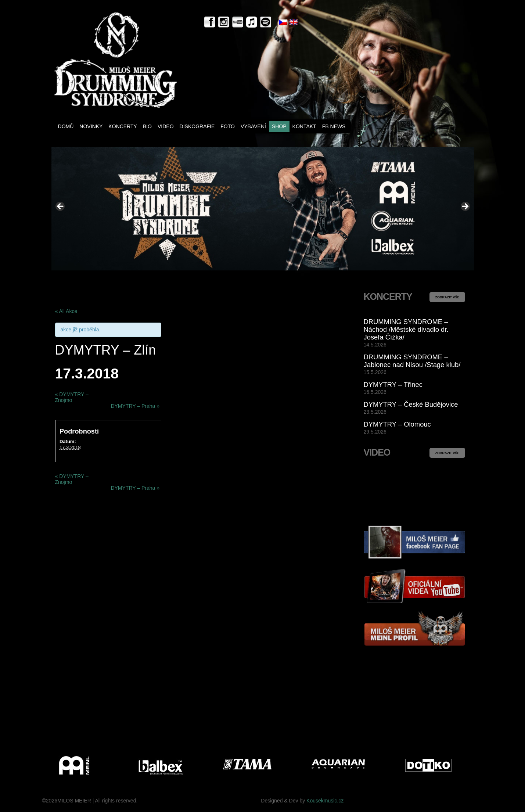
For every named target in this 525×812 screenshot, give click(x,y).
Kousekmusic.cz (325, 801)
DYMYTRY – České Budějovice (411, 404)
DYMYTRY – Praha (135, 406)
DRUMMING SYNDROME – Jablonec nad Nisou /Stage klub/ (412, 361)
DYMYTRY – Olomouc (397, 424)
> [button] (465, 207)
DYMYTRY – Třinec (393, 385)
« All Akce (66, 311)
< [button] (61, 207)
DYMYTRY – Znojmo (72, 397)
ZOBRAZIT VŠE (447, 297)
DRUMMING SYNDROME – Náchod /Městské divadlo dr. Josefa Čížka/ (406, 329)
